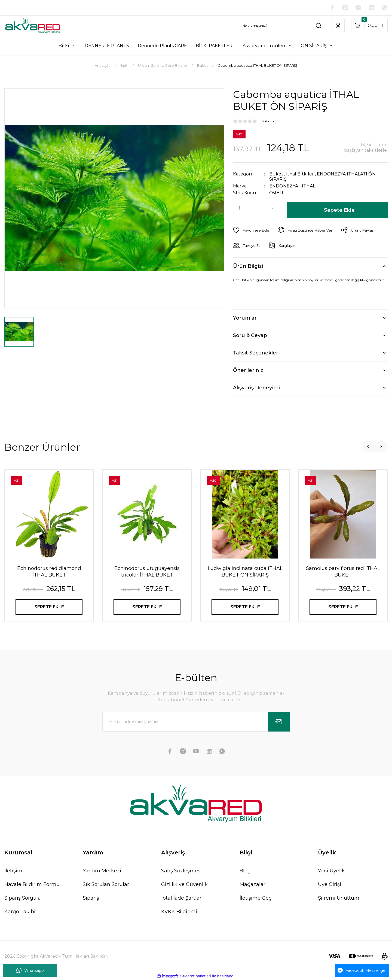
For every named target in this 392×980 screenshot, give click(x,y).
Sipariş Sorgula (23, 898)
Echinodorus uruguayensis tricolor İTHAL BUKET (147, 572)
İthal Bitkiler (300, 174)
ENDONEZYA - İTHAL (292, 186)
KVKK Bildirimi (179, 912)
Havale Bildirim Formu (32, 884)
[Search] (282, 26)
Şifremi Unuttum (339, 898)
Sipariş (91, 898)
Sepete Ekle (339, 210)
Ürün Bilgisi (248, 266)
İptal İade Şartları (182, 898)
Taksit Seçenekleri (256, 353)
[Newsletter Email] (196, 722)
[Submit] (279, 722)
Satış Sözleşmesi (181, 871)
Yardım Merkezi (102, 871)
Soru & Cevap (250, 335)
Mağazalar (252, 884)
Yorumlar (245, 318)
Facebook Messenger (362, 970)
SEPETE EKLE (49, 607)
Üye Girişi (330, 884)
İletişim (13, 871)
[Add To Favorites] (251, 230)
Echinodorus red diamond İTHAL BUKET (49, 572)
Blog (245, 871)
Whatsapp (30, 970)
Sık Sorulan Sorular (106, 884)
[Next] (381, 447)
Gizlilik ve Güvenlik (184, 884)
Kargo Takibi (20, 912)
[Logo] (33, 26)
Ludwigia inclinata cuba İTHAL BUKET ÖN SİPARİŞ (245, 572)
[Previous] (368, 447)
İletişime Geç (255, 898)
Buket (276, 174)
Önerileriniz (248, 370)
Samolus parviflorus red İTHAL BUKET (343, 572)
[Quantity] (255, 208)
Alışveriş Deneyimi (256, 388)
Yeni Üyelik (331, 871)
